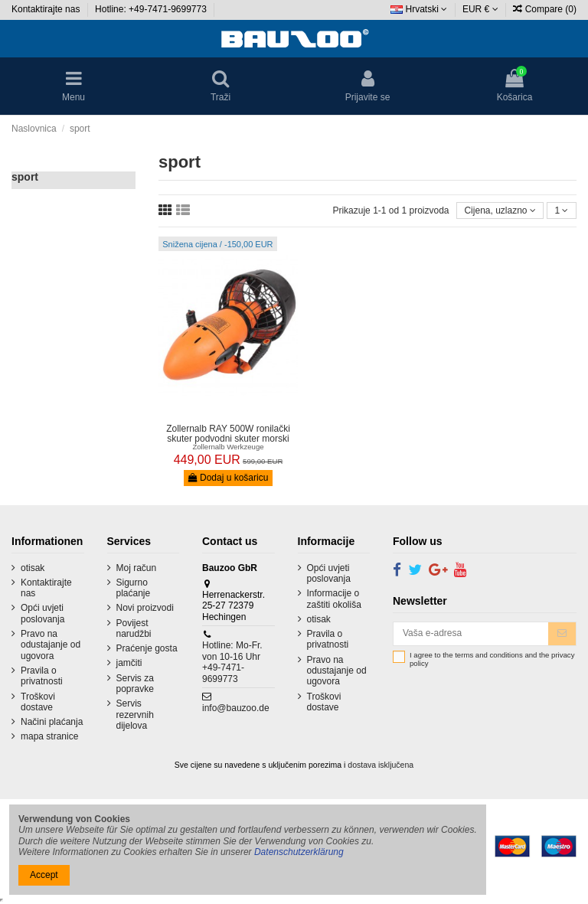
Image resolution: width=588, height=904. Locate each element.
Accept (44, 875)
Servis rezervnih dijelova (135, 715)
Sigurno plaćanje (134, 588)
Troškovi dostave (38, 702)
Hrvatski (419, 9)
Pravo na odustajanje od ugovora (51, 645)
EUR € (480, 9)
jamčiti (129, 663)
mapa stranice (49, 736)
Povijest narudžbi (134, 628)
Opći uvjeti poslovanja (42, 613)
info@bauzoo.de (236, 708)
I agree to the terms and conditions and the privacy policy (492, 659)
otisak (33, 568)
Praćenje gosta (147, 648)
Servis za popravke (135, 684)
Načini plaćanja (52, 722)
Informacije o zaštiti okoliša (334, 599)
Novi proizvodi (145, 608)
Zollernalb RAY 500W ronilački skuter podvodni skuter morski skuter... (228, 439)
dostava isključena (381, 765)
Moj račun (137, 568)
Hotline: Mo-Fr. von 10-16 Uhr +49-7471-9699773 (232, 662)
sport (25, 177)
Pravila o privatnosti (42, 676)
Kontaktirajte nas (47, 9)
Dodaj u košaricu (229, 478)
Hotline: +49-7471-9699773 (152, 9)
